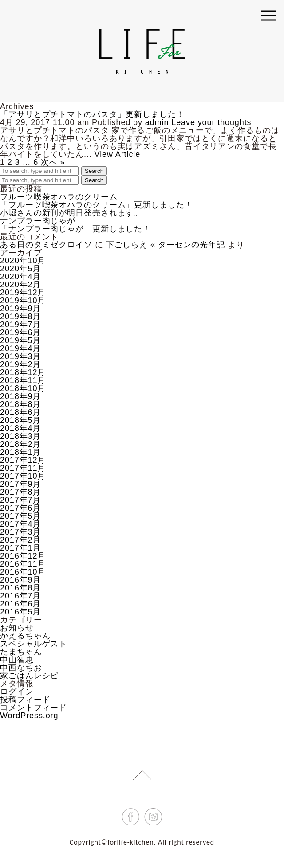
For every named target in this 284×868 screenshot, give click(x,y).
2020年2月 (20, 285)
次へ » (53, 162)
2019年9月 (20, 309)
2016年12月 (23, 556)
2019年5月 (20, 340)
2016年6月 (20, 604)
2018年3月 (20, 436)
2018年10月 (23, 388)
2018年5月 (20, 420)
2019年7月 (20, 325)
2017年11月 (23, 468)
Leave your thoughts (211, 122)
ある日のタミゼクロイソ (46, 245)
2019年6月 (20, 332)
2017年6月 (20, 508)
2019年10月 (23, 301)
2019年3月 (20, 356)
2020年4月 (20, 277)
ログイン (17, 692)
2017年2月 (20, 540)
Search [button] (94, 171)
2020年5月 (20, 269)
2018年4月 (20, 428)
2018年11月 (23, 380)
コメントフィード (34, 708)
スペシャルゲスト (34, 644)
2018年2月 (20, 444)
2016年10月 (23, 572)
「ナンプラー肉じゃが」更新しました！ (75, 229)
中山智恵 (17, 660)
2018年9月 (20, 396)
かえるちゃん (25, 636)
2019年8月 (20, 317)
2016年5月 (20, 612)
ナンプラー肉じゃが (38, 221)
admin (157, 122)
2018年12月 (23, 372)
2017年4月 (20, 524)
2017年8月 (20, 492)
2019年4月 (20, 348)
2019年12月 (23, 293)
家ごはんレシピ (29, 676)
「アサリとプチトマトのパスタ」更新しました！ (92, 114)
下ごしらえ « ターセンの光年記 (166, 245)
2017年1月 (20, 548)
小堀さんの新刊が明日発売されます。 (71, 213)
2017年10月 (23, 476)
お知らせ (17, 628)
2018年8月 (20, 404)
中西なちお (21, 668)
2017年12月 (23, 460)
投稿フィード (25, 700)
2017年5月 (20, 516)
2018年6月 (20, 412)
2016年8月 (20, 588)
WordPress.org (29, 716)
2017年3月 (20, 532)
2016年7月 (20, 596)
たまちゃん (21, 652)
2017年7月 (20, 500)
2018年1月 (20, 452)
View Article (118, 154)
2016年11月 (23, 564)
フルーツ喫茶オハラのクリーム (59, 197)
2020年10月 (23, 261)
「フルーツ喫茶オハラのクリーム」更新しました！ (97, 205)
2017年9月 (20, 484)
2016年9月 (20, 580)
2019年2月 (20, 364)
